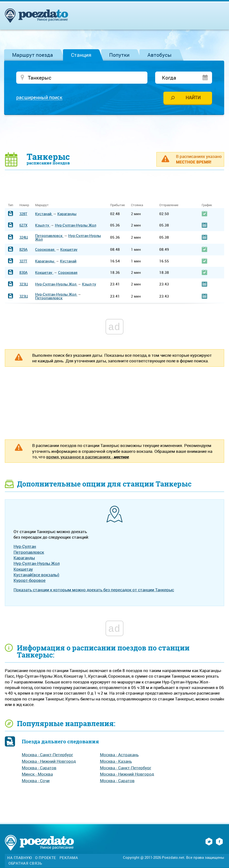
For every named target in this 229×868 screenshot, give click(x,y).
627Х (23, 226)
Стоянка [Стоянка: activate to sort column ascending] (137, 205)
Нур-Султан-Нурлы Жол (76, 226)
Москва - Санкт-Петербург (47, 755)
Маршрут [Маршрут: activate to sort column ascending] (42, 205)
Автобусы (160, 55)
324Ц (24, 238)
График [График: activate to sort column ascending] (207, 205)
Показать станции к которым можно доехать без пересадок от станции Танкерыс (94, 590)
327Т (23, 261)
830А (23, 273)
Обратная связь (25, 864)
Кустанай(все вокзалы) (36, 575)
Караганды (67, 214)
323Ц (24, 284)
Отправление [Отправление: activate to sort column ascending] (169, 205)
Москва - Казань (116, 762)
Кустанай (44, 214)
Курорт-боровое (30, 581)
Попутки (119, 55)
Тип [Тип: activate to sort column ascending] (11, 205)
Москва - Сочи (36, 781)
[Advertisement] (114, 134)
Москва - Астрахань (119, 755)
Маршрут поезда (33, 55)
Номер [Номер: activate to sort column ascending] (24, 205)
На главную (19, 858)
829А (23, 250)
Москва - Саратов (39, 768)
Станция (81, 55)
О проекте (46, 858)
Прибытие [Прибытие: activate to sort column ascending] (118, 205)
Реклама (69, 858)
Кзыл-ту (43, 226)
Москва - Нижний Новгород (49, 762)
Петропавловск (49, 236)
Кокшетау (69, 250)
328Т (23, 214)
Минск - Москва (37, 775)
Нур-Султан (25, 547)
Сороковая (45, 250)
